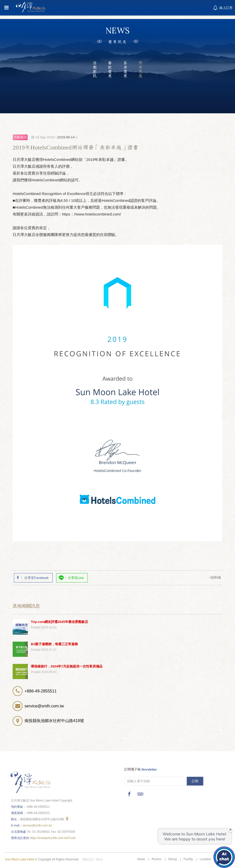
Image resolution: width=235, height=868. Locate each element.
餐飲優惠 (110, 70)
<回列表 (215, 578)
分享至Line (76, 578)
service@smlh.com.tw (37, 825)
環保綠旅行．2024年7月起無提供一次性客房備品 (67, 666)
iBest (100, 859)
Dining (173, 859)
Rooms (157, 859)
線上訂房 (222, 8)
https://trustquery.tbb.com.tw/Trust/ (53, 837)
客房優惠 (125, 70)
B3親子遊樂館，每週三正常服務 (54, 644)
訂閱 (195, 781)
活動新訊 (94, 70)
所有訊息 (141, 70)
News (141, 859)
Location (206, 859)
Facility (188, 859)
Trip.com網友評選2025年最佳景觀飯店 (59, 622)
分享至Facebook (36, 578)
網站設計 (89, 859)
